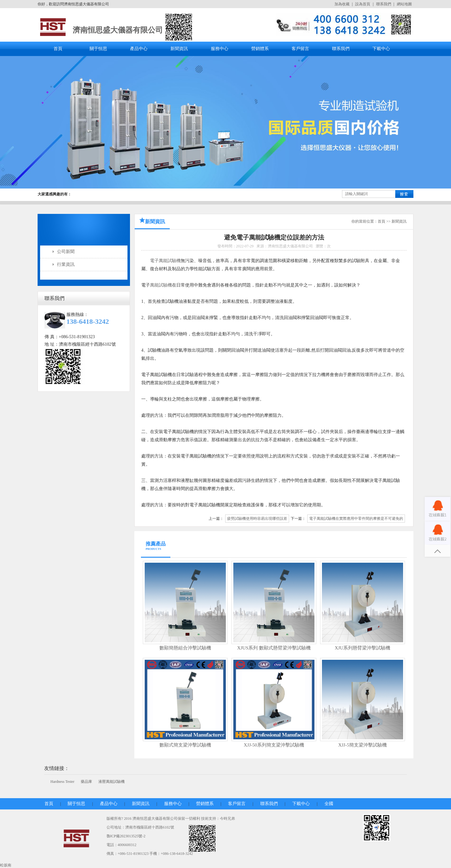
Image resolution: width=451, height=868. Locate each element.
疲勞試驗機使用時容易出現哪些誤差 (257, 519)
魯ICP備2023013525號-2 (126, 836)
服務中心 (220, 49)
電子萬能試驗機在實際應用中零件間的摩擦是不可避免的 (356, 519)
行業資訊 (66, 264)
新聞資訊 (179, 49)
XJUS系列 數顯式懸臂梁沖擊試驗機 (274, 648)
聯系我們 (384, 4)
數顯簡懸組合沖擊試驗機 (185, 648)
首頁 (58, 49)
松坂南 (6, 865)
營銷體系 (260, 49)
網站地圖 (404, 4)
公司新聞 (66, 252)
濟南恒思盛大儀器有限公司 (118, 30)
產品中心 (139, 49)
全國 (329, 804)
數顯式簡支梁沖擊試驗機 (185, 745)
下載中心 (381, 49)
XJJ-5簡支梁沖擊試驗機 (363, 745)
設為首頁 (363, 4)
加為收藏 (342, 4)
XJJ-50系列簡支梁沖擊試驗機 (274, 745)
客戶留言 (300, 49)
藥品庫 (86, 782)
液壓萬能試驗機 (111, 782)
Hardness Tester (62, 782)
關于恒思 (98, 49)
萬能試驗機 (161, 285)
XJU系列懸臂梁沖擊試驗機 (363, 648)
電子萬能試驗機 (165, 261)
